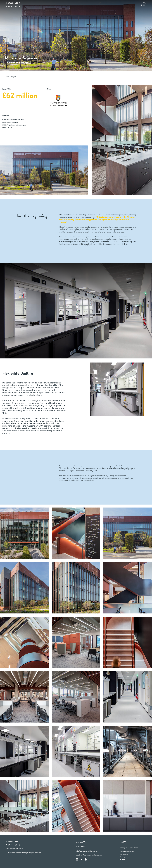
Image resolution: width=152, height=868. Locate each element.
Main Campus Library (71, 471)
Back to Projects (11, 77)
